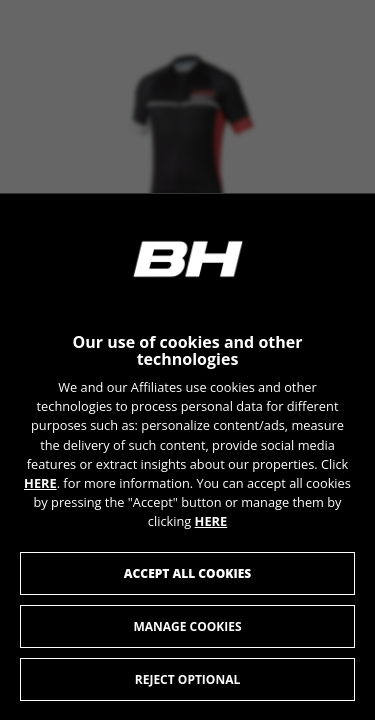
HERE (40, 482)
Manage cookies (187, 625)
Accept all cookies (187, 572)
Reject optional (187, 678)
